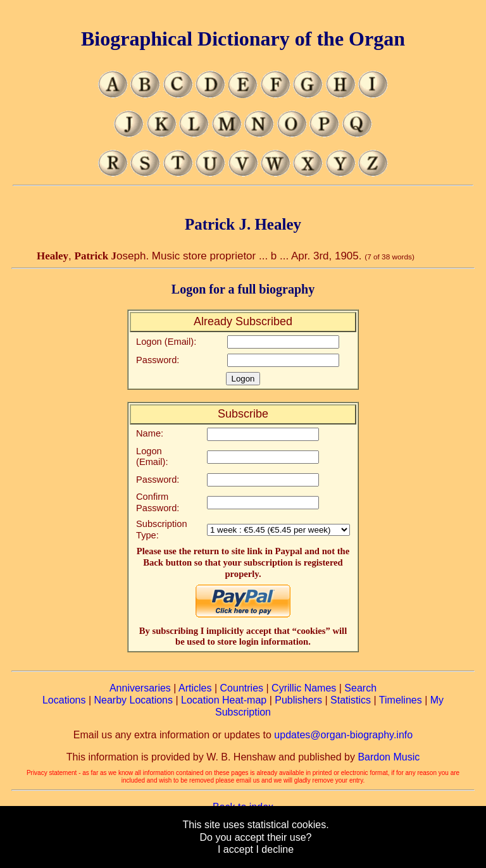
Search (360, 688)
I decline (275, 849)
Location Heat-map (224, 700)
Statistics (351, 700)
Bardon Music (389, 757)
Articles (195, 688)
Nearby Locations (133, 700)
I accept (235, 849)
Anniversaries (140, 688)
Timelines (401, 700)
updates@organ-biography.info (343, 735)
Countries (242, 688)
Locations (64, 700)
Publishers (298, 700)
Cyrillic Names (304, 688)
